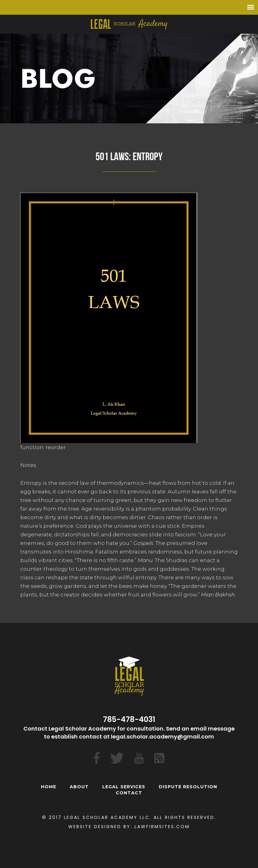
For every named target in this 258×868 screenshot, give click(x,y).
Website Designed (95, 827)
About (79, 787)
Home (49, 787)
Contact (129, 793)
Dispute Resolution (188, 787)
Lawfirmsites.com (162, 827)
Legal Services (124, 787)
